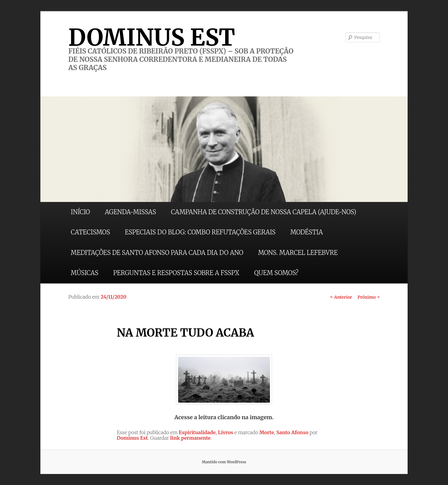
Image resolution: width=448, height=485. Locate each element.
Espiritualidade (197, 432)
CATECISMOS (90, 232)
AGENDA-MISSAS (131, 212)
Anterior (341, 297)
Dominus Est (132, 438)
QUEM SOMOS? (276, 273)
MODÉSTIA (307, 232)
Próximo (369, 297)
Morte (267, 432)
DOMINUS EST (152, 37)
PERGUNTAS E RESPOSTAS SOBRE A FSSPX (176, 273)
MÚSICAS (84, 273)
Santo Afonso (292, 432)
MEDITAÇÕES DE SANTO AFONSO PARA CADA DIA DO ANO (157, 253)
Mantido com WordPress (224, 462)
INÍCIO (80, 212)
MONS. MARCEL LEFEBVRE (298, 253)
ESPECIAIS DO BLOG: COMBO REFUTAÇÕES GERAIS (200, 232)
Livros (226, 432)
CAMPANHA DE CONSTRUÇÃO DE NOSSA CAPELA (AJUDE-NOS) (264, 212)
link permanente (190, 438)
